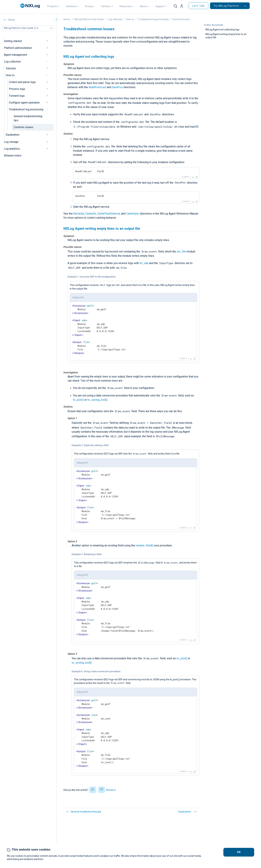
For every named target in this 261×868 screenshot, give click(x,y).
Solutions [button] (71, 6)
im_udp (144, 263)
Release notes (13, 156)
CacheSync (133, 214)
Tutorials (11, 68)
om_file (181, 252)
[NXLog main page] (30, 6)
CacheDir (91, 214)
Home (11, 20)
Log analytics (12, 149)
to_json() (78, 400)
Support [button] (160, 6)
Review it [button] (111, 790)
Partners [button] (106, 6)
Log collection (12, 62)
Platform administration (18, 48)
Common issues (23, 127)
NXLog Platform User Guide (89, 19)
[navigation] (49, 41)
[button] (183, 6)
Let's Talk (199, 6)
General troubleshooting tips (28, 118)
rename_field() (144, 545)
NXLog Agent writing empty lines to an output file (226, 36)
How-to (10, 75)
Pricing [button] (89, 6)
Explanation (12, 135)
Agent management (15, 55)
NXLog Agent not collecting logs (222, 30)
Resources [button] (125, 6)
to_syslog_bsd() (97, 400)
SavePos (117, 87)
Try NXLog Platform (228, 6)
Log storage (11, 142)
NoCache (79, 214)
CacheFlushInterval (109, 214)
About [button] (143, 6)
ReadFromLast (97, 87)
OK (239, 852)
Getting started (13, 41)
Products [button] (52, 6)
